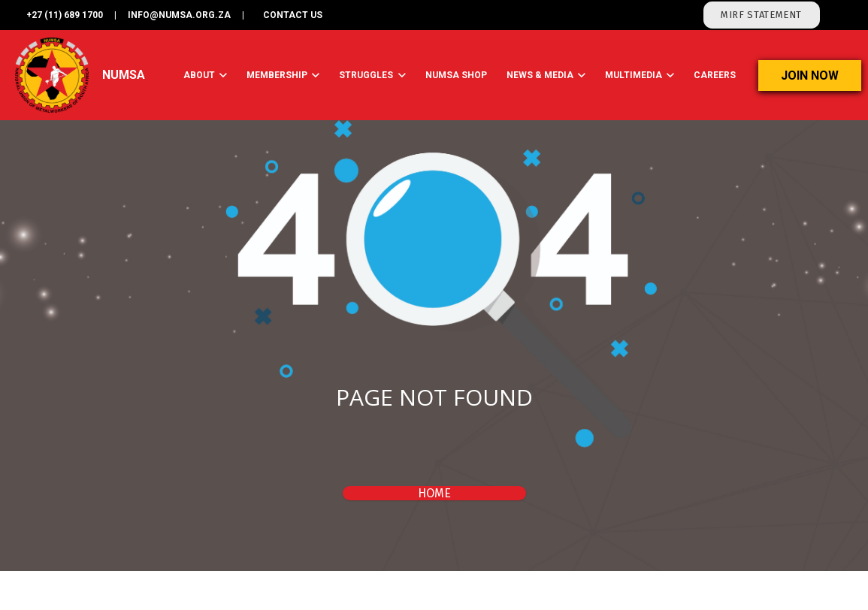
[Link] (52, 75)
